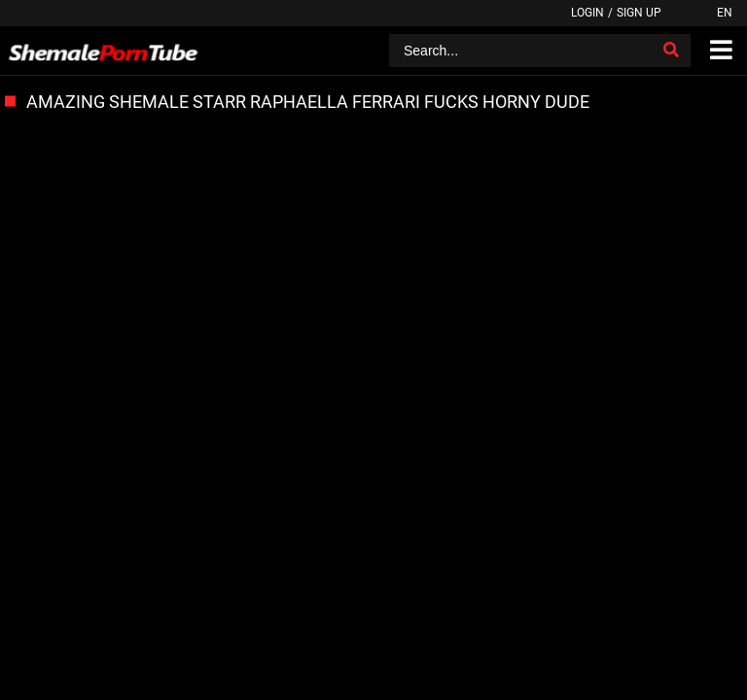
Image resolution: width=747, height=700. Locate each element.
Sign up (639, 13)
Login (587, 13)
